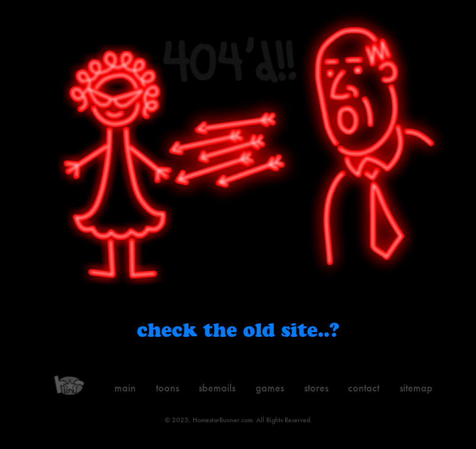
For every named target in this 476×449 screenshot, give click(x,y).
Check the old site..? (238, 329)
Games (270, 388)
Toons (167, 388)
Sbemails (217, 388)
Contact (364, 388)
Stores (316, 388)
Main (125, 388)
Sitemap (416, 388)
